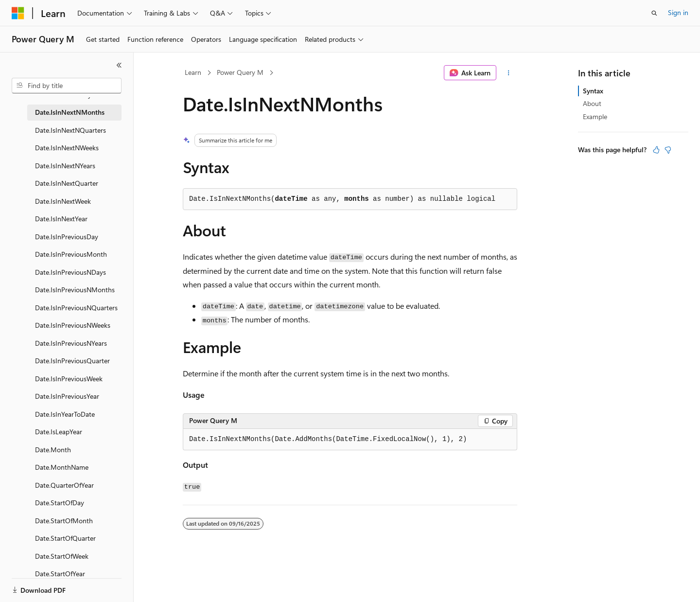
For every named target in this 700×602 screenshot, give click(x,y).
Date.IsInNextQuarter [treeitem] (67, 183)
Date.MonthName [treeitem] (62, 467)
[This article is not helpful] (668, 150)
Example (595, 116)
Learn (193, 72)
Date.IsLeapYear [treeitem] (59, 432)
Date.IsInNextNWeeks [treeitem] (67, 148)
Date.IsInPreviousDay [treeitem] (67, 237)
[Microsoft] (18, 13)
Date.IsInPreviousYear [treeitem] (67, 396)
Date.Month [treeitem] (53, 450)
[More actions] (509, 73)
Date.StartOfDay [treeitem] (60, 503)
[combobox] (67, 86)
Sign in (678, 12)
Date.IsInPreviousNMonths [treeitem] (75, 290)
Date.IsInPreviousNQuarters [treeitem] (76, 308)
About (592, 103)
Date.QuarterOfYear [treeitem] (64, 485)
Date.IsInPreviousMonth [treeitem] (71, 254)
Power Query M (240, 72)
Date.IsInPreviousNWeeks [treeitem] (73, 325)
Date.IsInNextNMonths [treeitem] (70, 112)
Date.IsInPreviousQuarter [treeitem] (72, 361)
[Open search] (654, 13)
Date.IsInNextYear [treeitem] (61, 219)
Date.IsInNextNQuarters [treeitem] (70, 130)
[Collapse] (119, 65)
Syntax (593, 91)
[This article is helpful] (656, 150)
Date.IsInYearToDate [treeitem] (65, 414)
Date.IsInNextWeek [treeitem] (63, 201)
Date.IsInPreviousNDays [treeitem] (70, 272)
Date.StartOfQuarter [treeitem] (65, 538)
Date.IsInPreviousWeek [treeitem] (69, 379)
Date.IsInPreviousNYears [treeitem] (71, 343)
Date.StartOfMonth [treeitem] (64, 521)
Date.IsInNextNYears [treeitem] (65, 166)
